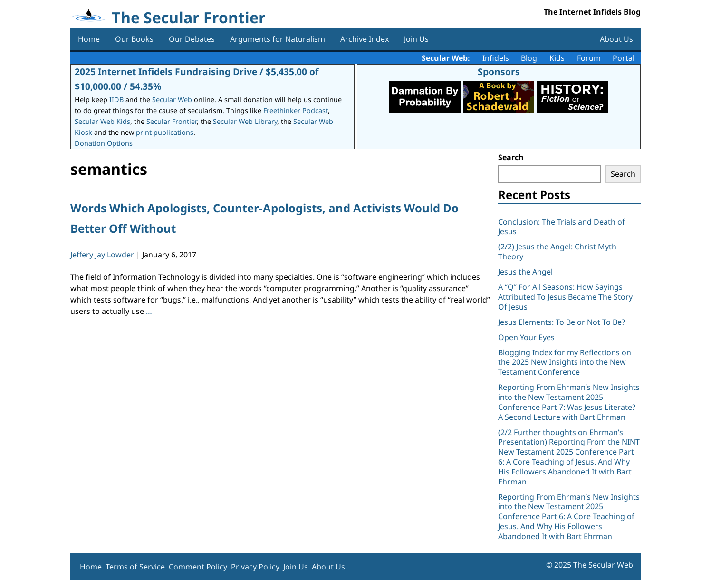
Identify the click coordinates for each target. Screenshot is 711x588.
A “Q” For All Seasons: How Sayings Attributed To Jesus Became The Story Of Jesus (565, 297)
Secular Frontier (172, 121)
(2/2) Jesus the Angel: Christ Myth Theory (557, 251)
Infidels (496, 58)
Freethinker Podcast (296, 110)
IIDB (116, 100)
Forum (589, 58)
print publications (165, 132)
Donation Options (104, 143)
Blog (529, 58)
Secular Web (172, 100)
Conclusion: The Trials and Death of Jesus (562, 227)
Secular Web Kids (102, 121)
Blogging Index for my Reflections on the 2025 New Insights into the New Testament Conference (565, 362)
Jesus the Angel (525, 272)
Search (511, 157)
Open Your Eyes (526, 337)
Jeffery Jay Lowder (102, 255)
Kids (557, 58)
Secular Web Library (245, 121)
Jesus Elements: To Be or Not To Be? (562, 322)
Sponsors (499, 71)
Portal (624, 58)
